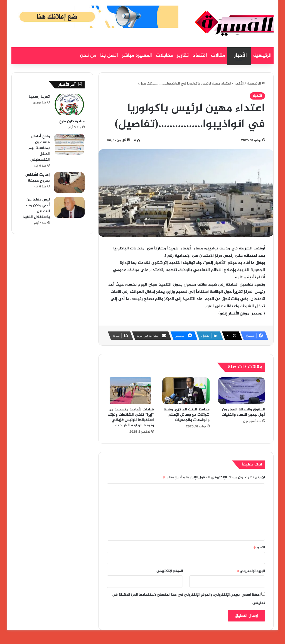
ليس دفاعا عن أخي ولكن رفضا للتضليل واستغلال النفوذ (36, 208)
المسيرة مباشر (137, 56)
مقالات (218, 56)
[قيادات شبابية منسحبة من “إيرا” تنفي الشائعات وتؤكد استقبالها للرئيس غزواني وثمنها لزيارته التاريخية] (131, 391)
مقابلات (164, 56)
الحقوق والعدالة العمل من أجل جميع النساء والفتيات (243, 412)
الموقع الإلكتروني (170, 571)
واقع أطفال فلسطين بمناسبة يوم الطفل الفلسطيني (39, 148)
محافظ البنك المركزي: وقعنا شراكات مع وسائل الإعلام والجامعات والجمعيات (187, 415)
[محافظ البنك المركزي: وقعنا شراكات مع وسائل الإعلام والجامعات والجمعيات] (186, 391)
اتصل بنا (109, 56)
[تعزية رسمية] (69, 104)
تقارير (183, 56)
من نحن (88, 56)
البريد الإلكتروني (251, 571)
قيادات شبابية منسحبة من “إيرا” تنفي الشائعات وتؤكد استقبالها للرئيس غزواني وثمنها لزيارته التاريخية (131, 417)
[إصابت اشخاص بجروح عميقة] (69, 183)
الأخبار (240, 56)
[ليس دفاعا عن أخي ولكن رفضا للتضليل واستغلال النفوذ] (69, 207)
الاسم (259, 548)
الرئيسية (262, 56)
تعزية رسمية (39, 97)
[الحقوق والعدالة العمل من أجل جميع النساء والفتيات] (242, 391)
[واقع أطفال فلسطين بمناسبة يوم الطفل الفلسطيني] (69, 144)
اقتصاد (200, 56)
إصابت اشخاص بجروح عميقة (38, 178)
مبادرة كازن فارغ (72, 121)
